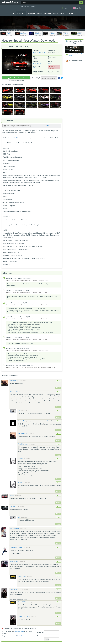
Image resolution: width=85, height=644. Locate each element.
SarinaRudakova (15, 528)
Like (58, 381)
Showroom (31, 13)
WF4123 (21, 459)
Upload (68, 13)
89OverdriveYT (15, 381)
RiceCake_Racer (15, 392)
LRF (19, 410)
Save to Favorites (52, 67)
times (35, 68)
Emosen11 (21, 421)
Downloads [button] (21, 13)
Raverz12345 (37, 52)
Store (62, 13)
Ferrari (50, 63)
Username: (40, 632)
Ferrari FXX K (12, 138)
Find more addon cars (53, 126)
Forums (56, 13)
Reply (58, 388)
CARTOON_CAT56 (16, 589)
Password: (40, 636)
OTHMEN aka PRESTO (17, 547)
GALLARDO (14, 507)
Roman (12, 495)
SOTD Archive (79, 54)
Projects (40, 13)
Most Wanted (37, 63)
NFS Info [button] (48, 13)
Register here (19, 631)
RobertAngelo (14, 561)
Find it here (21, 636)
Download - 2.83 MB (17, 78)
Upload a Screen (70, 55)
